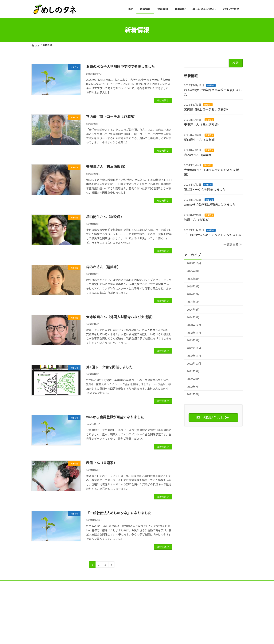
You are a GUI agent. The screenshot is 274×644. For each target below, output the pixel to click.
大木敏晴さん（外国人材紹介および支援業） (120, 317)
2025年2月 (193, 286)
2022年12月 (194, 348)
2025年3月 (193, 279)
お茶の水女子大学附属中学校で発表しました (120, 66)
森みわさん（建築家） (103, 267)
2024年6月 (193, 302)
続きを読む (163, 100)
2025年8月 (193, 271)
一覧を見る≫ (233, 244)
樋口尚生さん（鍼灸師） (105, 217)
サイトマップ (42, 584)
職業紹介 (208, 105)
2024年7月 (193, 294)
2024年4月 (193, 310)
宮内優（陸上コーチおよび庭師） (112, 117)
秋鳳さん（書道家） (102, 463)
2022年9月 (193, 371)
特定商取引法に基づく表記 (100, 584)
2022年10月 (194, 364)
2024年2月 (193, 317)
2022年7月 (193, 386)
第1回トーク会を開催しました (109, 367)
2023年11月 (194, 333)
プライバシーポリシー (68, 584)
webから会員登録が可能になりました (115, 417)
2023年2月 (193, 340)
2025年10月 (194, 263)
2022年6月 (193, 394)
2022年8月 (193, 379)
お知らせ (211, 85)
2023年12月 (194, 325)
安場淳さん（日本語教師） (107, 167)
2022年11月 (194, 356)
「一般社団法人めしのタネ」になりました (119, 513)
